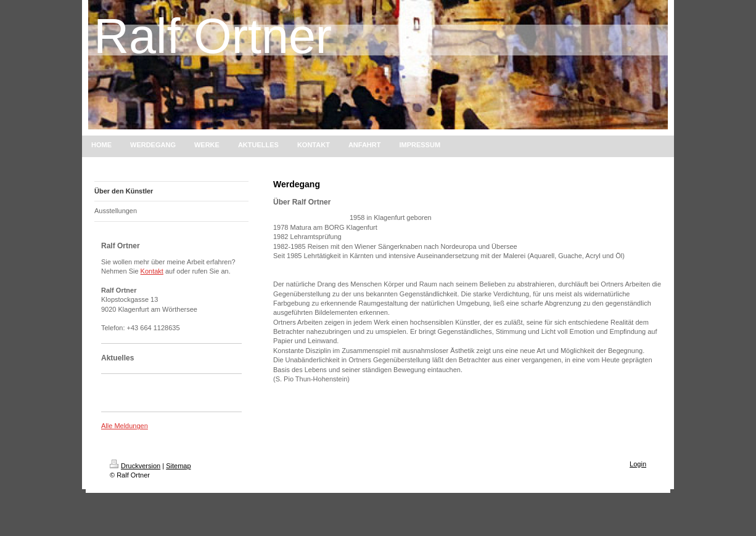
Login (638, 464)
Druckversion (135, 466)
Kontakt (152, 271)
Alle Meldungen (125, 426)
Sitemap (178, 466)
